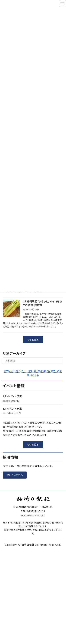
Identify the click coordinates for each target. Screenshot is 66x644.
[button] (33, 340)
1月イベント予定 (12, 409)
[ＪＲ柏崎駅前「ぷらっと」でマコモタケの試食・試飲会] (11, 309)
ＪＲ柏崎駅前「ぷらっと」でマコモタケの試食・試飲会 (42, 303)
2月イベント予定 (12, 396)
